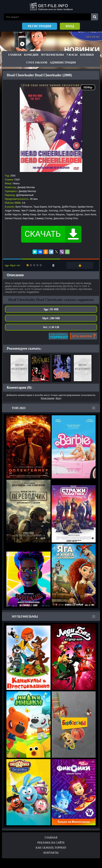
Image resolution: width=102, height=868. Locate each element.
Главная (15, 55)
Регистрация (40, 26)
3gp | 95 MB (51, 309)
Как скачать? (59, 336)
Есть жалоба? (84, 336)
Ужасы (72, 55)
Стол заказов (37, 63)
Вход (70, 26)
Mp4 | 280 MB (51, 318)
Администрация (63, 63)
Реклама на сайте (51, 843)
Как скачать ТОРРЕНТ (51, 848)
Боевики (87, 55)
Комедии (31, 55)
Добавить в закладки (80, 265)
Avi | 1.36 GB (51, 327)
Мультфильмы (52, 55)
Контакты (51, 853)
